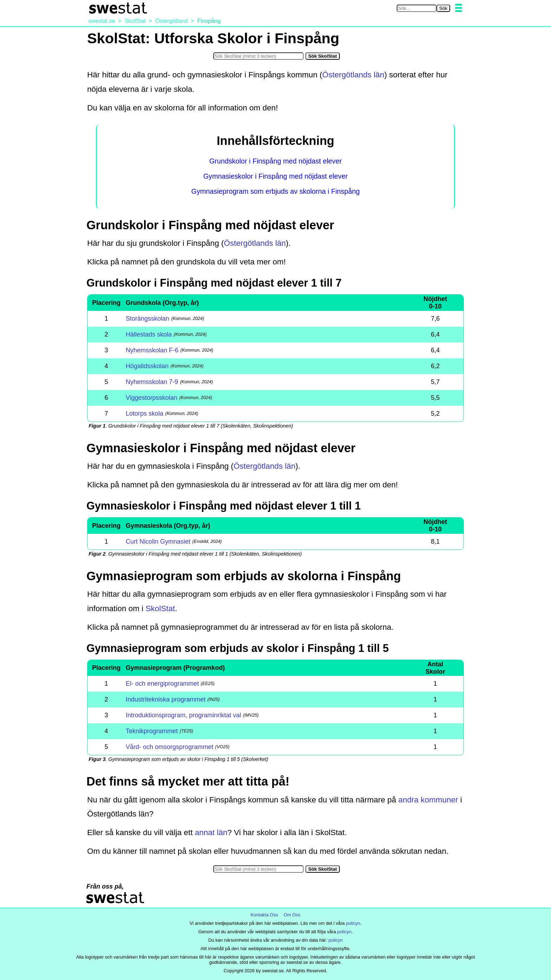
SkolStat (160, 609)
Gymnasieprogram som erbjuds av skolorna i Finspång (275, 191)
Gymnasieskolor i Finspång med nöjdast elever (275, 176)
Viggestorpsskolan (152, 398)
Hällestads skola (149, 334)
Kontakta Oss (264, 915)
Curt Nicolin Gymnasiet (158, 542)
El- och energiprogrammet (162, 684)
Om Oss (292, 915)
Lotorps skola (145, 414)
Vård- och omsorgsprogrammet (170, 747)
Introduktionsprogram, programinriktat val (183, 715)
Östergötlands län (353, 75)
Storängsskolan (148, 319)
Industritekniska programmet (166, 699)
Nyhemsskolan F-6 (152, 350)
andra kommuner (428, 800)
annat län (211, 832)
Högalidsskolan (147, 366)
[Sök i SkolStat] (258, 56)
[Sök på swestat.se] (417, 8)
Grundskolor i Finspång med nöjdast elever (275, 161)
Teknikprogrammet (152, 731)
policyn (353, 923)
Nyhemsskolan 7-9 (152, 382)
